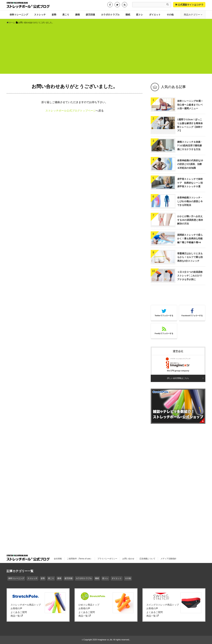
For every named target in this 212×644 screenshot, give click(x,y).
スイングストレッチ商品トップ (163, 605)
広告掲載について (147, 559)
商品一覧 (17, 616)
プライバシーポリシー (107, 559)
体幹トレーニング (19, 15)
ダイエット (155, 15)
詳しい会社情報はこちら (178, 378)
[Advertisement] (106, 51)
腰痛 (78, 15)
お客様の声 (16, 608)
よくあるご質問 (19, 612)
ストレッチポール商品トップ (26, 605)
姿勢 (54, 15)
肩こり (66, 15)
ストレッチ (40, 15)
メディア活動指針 (168, 559)
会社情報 (58, 559)
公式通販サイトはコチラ (189, 5)
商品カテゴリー (192, 15)
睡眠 (128, 15)
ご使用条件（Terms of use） (80, 559)
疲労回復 (90, 15)
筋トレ (140, 15)
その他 (170, 15)
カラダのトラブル (110, 15)
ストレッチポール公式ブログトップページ (71, 111)
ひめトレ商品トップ (89, 605)
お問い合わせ (128, 559)
